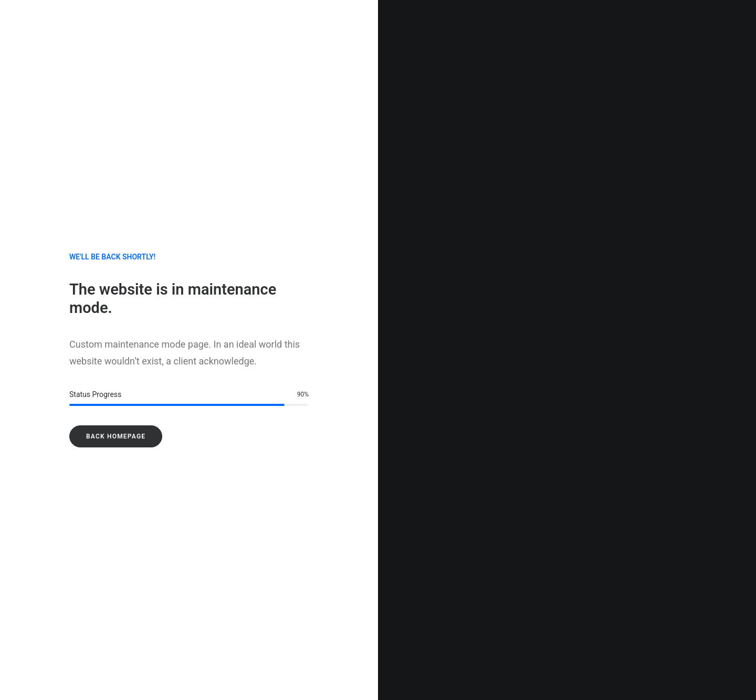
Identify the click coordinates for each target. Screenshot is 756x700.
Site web (522, 564)
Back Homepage (116, 275)
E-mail (277, 564)
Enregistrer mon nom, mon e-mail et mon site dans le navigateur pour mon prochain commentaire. (184, 618)
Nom (30, 564)
